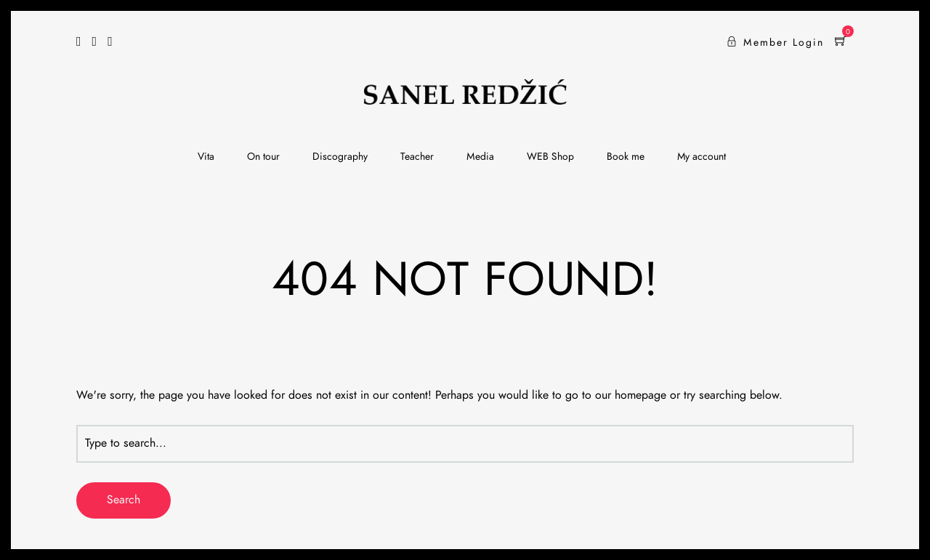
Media (480, 157)
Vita (206, 157)
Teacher (417, 157)
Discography (340, 157)
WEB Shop (550, 157)
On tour (263, 157)
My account (701, 157)
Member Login (775, 43)
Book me (626, 157)
